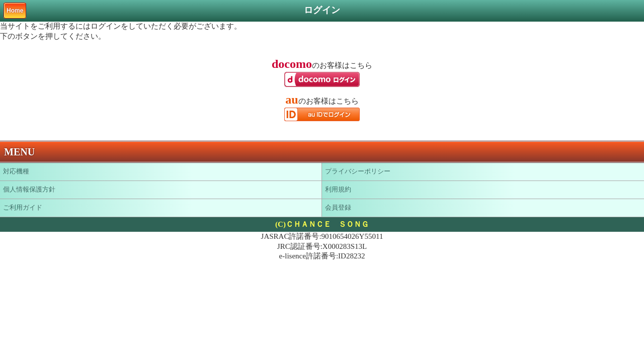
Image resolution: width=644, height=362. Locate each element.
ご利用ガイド (23, 207)
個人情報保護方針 (29, 189)
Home (15, 11)
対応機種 (16, 171)
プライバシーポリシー (358, 171)
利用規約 (338, 189)
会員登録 (338, 207)
